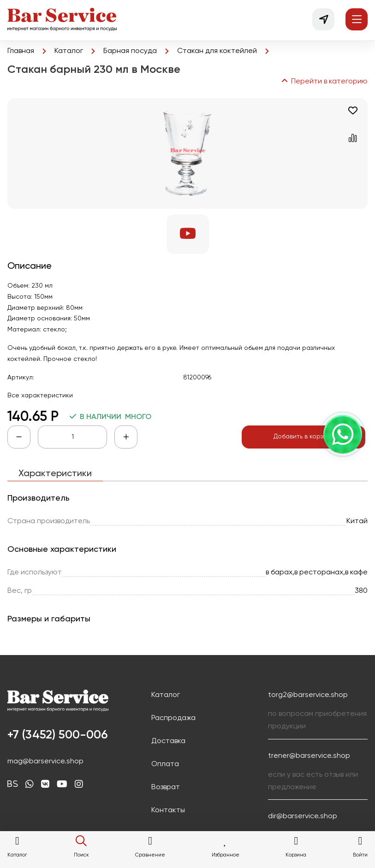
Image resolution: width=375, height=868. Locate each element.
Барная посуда (130, 51)
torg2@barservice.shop (308, 695)
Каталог (69, 51)
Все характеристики (40, 396)
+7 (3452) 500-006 (57, 735)
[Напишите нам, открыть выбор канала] (343, 434)
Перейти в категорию (324, 82)
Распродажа (173, 718)
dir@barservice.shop (303, 816)
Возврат (166, 787)
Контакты (168, 810)
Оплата (165, 764)
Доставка (168, 741)
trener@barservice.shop (309, 756)
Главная (21, 51)
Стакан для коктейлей (217, 51)
